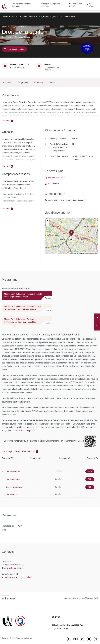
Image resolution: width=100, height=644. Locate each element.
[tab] (27, 297)
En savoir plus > (28, 431)
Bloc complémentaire (14, 487)
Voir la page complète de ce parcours (18, 452)
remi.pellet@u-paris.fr (14, 568)
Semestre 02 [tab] (36, 458)
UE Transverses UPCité (76, 5)
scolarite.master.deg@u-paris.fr (18, 577)
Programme (23, 83)
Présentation (7, 83)
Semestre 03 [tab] (64, 458)
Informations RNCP (55, 178)
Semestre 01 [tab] (8, 458)
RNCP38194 (52, 184)
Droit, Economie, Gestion (49, 17)
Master (32, 17)
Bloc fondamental (13, 471)
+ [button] (48, 221)
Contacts (52, 83)
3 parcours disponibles (14, 49)
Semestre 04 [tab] (92, 458)
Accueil (5, 17)
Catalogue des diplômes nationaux (50, 5)
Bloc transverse (12, 494)
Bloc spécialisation (13, 479)
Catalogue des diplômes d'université (21, 5)
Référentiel (38, 83)
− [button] (48, 224)
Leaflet (76, 253)
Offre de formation (19, 17)
